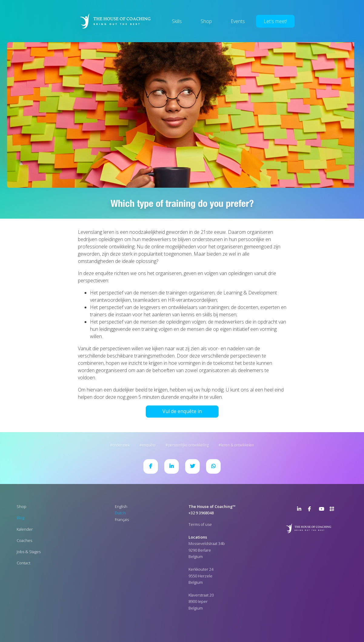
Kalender (25, 529)
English (121, 506)
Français (122, 519)
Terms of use (200, 524)
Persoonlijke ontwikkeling (188, 445)
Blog (20, 518)
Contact (23, 563)
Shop (206, 21)
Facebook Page (312, 510)
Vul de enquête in (182, 411)
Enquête (149, 445)
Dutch (120, 513)
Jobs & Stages (29, 552)
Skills (177, 21)
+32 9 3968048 (201, 513)
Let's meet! (275, 21)
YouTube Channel (322, 510)
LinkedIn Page (301, 510)
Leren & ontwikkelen (237, 445)
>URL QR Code (333, 510)
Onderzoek (121, 445)
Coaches (24, 540)
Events (238, 21)
